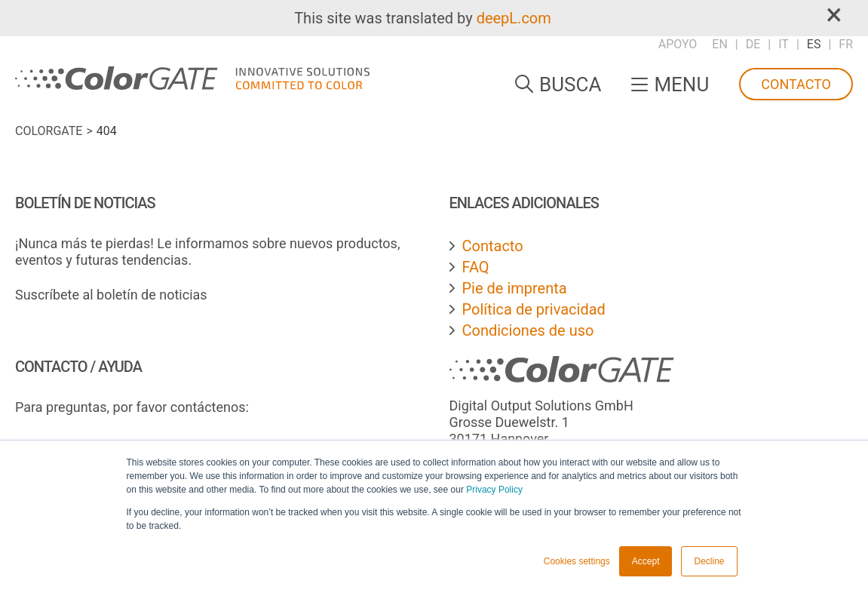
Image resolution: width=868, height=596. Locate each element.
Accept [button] (646, 561)
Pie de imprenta (515, 288)
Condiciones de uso (528, 330)
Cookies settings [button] (577, 561)
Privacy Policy (494, 490)
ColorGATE (49, 131)
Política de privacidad (534, 309)
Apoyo (678, 44)
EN (720, 44)
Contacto (796, 84)
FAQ (476, 267)
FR (846, 44)
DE (753, 44)
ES (814, 44)
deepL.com (514, 18)
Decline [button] (709, 561)
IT (784, 44)
